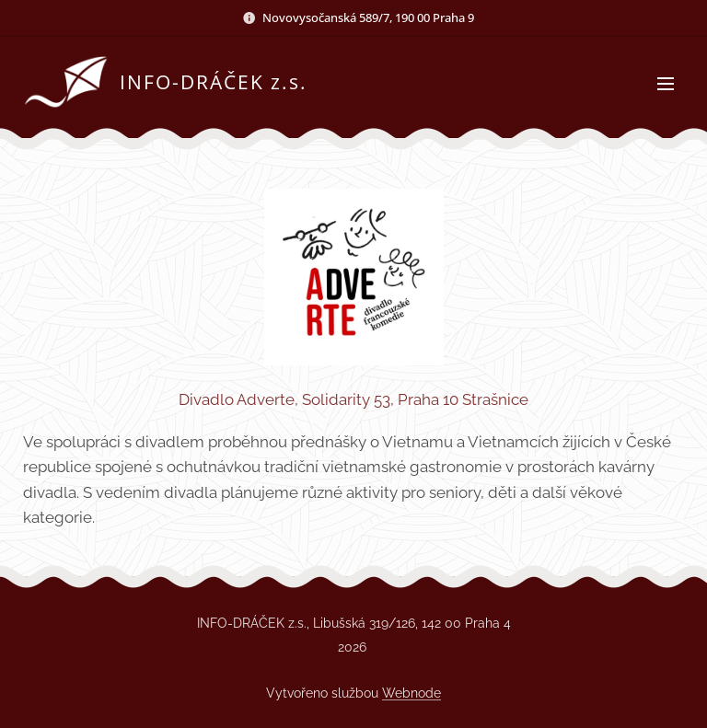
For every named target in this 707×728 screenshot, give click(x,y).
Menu (666, 84)
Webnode (411, 693)
